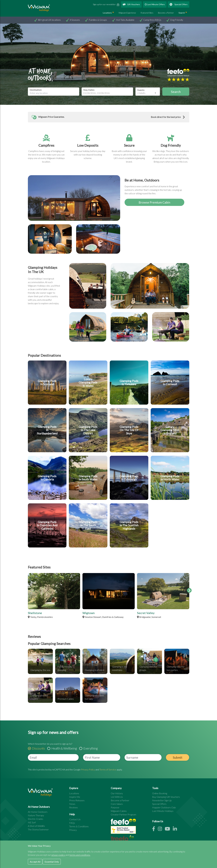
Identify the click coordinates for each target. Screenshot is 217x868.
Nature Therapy (36, 815)
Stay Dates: (89, 90)
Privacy (73, 830)
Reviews (74, 807)
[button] (109, 117)
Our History (117, 793)
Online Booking (160, 793)
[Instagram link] (161, 830)
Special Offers (178, 4)
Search (182, 13)
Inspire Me (75, 797)
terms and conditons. (80, 855)
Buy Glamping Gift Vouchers (166, 797)
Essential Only (52, 862)
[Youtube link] (169, 830)
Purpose (115, 807)
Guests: (141, 90)
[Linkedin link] (176, 830)
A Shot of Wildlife (36, 826)
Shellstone (35, 613)
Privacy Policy (88, 769)
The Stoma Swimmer (38, 829)
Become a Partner (166, 13)
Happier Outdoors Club (164, 807)
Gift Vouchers (131, 4)
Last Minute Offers (155, 4)
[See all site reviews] (123, 831)
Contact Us (75, 819)
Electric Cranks (36, 819)
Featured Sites (147, 13)
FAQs (72, 823)
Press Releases (77, 800)
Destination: (36, 90)
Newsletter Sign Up (162, 800)
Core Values (117, 804)
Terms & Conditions (79, 826)
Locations (107, 13)
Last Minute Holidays (163, 811)
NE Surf (32, 822)
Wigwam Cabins (119, 811)
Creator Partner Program (123, 814)
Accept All (35, 862)
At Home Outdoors (38, 812)
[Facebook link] (155, 830)
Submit (178, 757)
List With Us (117, 797)
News (72, 804)
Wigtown (89, 613)
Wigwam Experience (127, 13)
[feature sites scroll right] (189, 590)
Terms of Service (108, 769)
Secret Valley (146, 613)
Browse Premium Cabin (154, 202)
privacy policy (58, 855)
